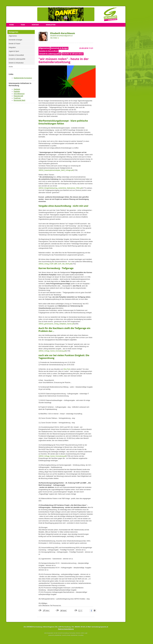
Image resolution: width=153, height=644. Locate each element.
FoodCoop (17, 98)
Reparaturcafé (18, 96)
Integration (12, 47)
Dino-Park (67, 369)
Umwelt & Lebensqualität (17, 59)
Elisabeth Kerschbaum (63, 33)
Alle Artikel (54, 38)
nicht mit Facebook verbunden (40, 611)
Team (23, 25)
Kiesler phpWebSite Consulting (75, 635)
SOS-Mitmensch (19, 94)
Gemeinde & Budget (15, 40)
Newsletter (51, 25)
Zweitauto (17, 89)
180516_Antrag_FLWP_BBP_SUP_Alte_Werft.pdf (55, 264)
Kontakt (35, 25)
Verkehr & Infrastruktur (16, 63)
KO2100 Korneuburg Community (66, 633)
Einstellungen (95, 611)
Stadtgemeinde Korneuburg (23, 78)
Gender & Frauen (14, 44)
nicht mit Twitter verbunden (57, 611)
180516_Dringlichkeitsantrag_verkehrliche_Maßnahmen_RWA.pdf (60, 188)
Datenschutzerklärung (66, 629)
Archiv (11, 67)
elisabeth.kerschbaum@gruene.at (61, 36)
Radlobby (17, 91)
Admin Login (84, 633)
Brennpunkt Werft (19, 100)
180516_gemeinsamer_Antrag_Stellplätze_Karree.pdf (56, 324)
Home (11, 25)
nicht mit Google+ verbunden (76, 611)
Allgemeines (13, 36)
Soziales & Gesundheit (16, 55)
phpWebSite (58, 635)
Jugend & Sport (14, 51)
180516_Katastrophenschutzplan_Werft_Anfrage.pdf (56, 170)
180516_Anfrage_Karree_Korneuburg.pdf (52, 351)
